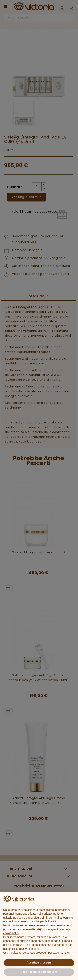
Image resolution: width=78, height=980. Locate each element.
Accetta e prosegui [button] (39, 963)
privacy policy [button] (52, 914)
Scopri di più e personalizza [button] (39, 972)
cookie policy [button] (11, 933)
